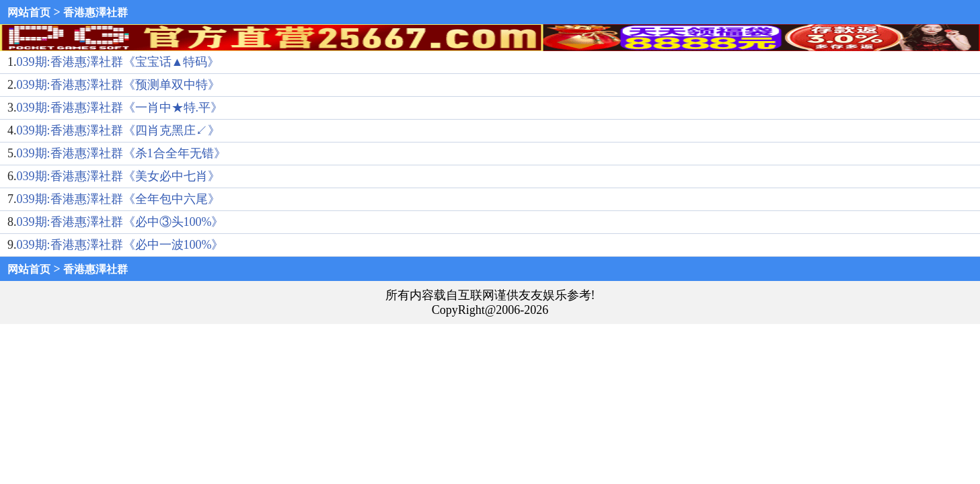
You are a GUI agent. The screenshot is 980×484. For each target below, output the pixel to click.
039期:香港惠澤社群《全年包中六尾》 (118, 199)
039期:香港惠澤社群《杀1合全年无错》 (121, 153)
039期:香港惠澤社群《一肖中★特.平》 (120, 108)
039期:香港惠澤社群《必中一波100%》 (120, 245)
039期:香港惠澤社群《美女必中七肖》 (118, 176)
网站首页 (29, 12)
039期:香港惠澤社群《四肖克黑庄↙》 (118, 130)
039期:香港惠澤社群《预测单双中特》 (118, 85)
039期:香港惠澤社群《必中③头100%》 (120, 222)
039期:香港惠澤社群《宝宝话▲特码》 (118, 62)
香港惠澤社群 (96, 12)
